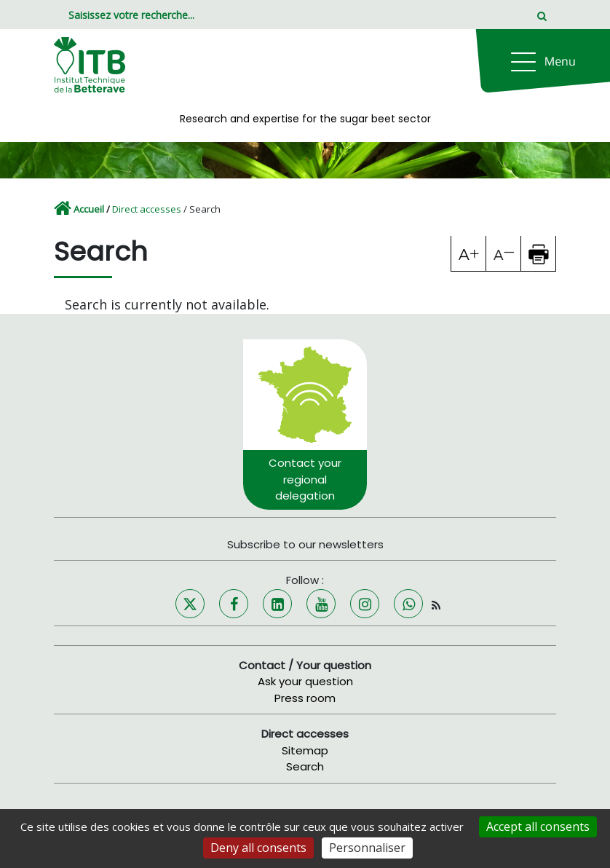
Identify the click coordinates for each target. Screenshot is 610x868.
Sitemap (305, 750)
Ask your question (305, 681)
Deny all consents (258, 848)
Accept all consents (538, 826)
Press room (305, 698)
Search (305, 766)
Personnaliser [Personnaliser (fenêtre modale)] (367, 848)
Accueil (89, 209)
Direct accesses (147, 209)
